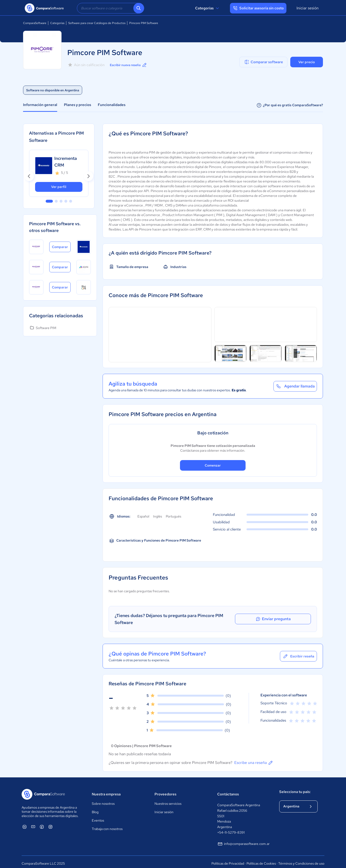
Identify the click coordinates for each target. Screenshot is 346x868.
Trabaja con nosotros (107, 825)
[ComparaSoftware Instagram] (50, 823)
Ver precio (307, 62)
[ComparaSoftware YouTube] (33, 823)
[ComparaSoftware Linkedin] (25, 823)
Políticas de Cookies (261, 860)
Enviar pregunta (289, 617)
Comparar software (263, 62)
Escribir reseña (298, 653)
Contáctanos (228, 791)
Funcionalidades (112, 105)
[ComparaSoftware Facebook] (42, 823)
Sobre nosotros (103, 800)
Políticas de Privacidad (228, 860)
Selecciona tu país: (295, 788)
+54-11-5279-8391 (231, 829)
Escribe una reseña (254, 759)
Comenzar (213, 465)
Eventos (98, 817)
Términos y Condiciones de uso (301, 860)
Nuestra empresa (106, 791)
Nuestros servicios (168, 800)
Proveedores (165, 791)
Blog (95, 809)
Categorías (208, 8)
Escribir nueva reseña (130, 65)
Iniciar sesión (308, 8)
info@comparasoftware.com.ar (243, 840)
